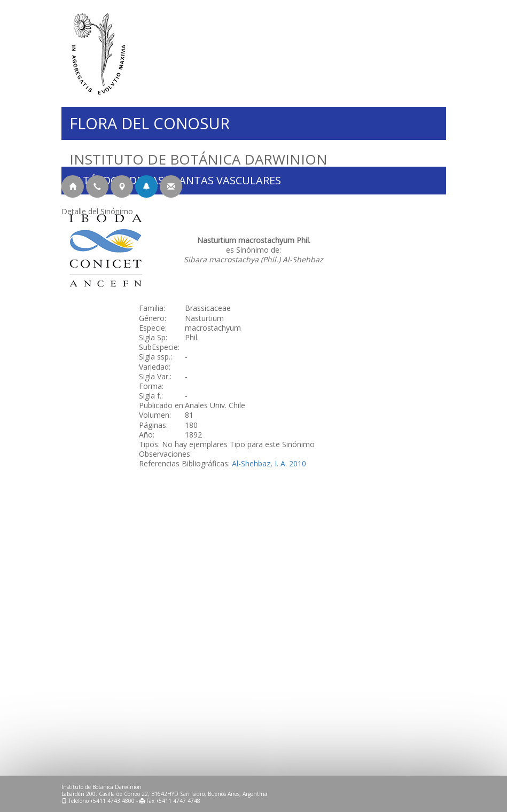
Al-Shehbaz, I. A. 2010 (269, 463)
